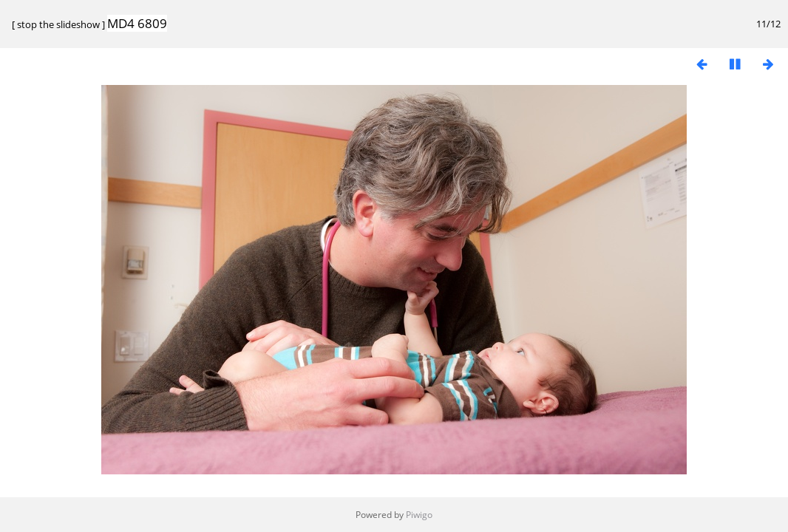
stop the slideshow (58, 24)
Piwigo (419, 515)
